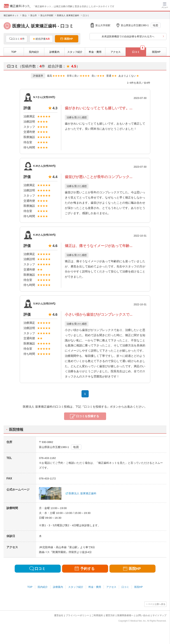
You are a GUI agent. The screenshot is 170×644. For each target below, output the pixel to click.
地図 (156, 25)
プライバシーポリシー (77, 615)
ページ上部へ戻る (157, 604)
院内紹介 (43, 587)
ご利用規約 (97, 615)
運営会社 (59, 615)
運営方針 (110, 615)
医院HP (138, 587)
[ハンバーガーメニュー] (165, 5)
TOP (30, 587)
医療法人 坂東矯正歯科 (82, 493)
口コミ (125, 587)
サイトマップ (159, 615)
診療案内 (58, 587)
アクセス (111, 587)
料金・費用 (95, 587)
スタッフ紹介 (76, 587)
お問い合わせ (143, 615)
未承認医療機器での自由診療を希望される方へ (128, 36)
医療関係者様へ (125, 615)
